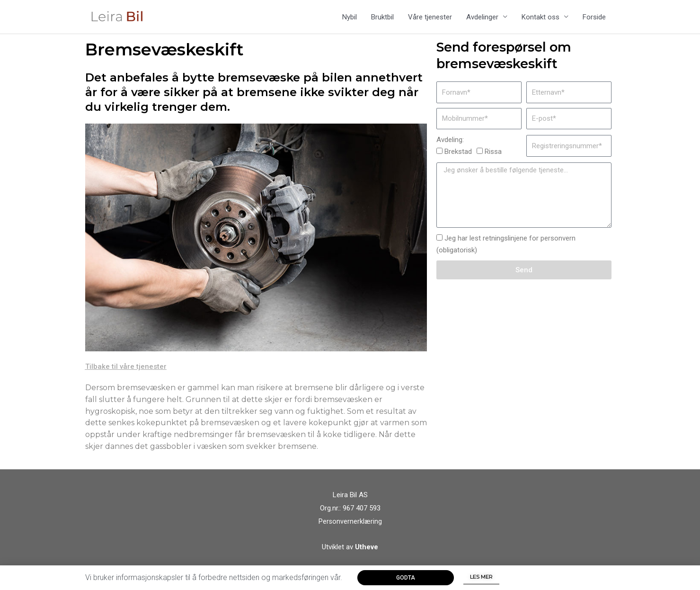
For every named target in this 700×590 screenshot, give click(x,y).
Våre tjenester (430, 19)
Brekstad (458, 156)
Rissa (493, 156)
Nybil (350, 19)
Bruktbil (382, 19)
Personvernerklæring (350, 526)
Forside (594, 19)
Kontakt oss (541, 19)
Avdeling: (450, 144)
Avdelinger (482, 19)
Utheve (367, 552)
